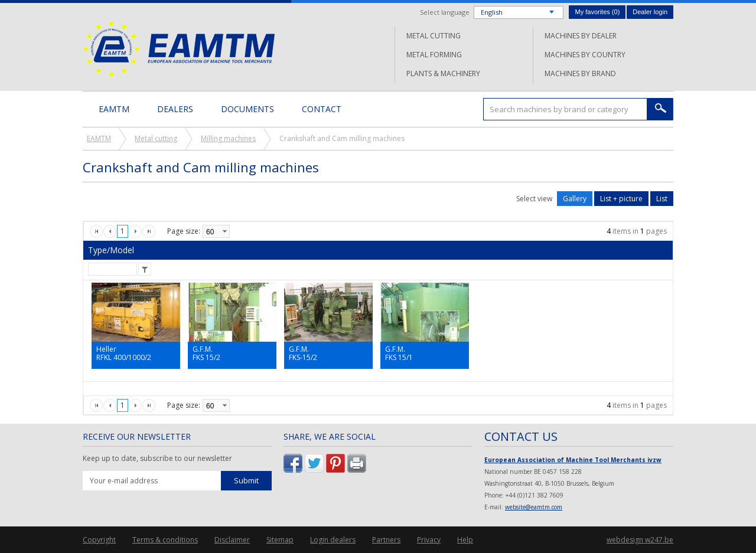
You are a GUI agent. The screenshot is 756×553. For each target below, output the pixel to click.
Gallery (575, 199)
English (492, 12)
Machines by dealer (581, 36)
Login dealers (333, 540)
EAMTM (179, 49)
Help (465, 540)
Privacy (429, 540)
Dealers (175, 109)
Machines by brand (580, 73)
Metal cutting (434, 36)
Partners (386, 540)
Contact (322, 109)
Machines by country (585, 55)
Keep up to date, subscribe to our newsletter (157, 459)
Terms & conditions (165, 540)
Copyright (99, 540)
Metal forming (434, 55)
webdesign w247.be (640, 540)
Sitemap (280, 540)
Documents (247, 109)
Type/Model (111, 250)
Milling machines (228, 138)
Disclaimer (232, 540)
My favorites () (597, 12)
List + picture (621, 199)
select (224, 231)
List (662, 199)
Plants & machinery (443, 73)
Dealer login (650, 12)
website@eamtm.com (534, 507)
